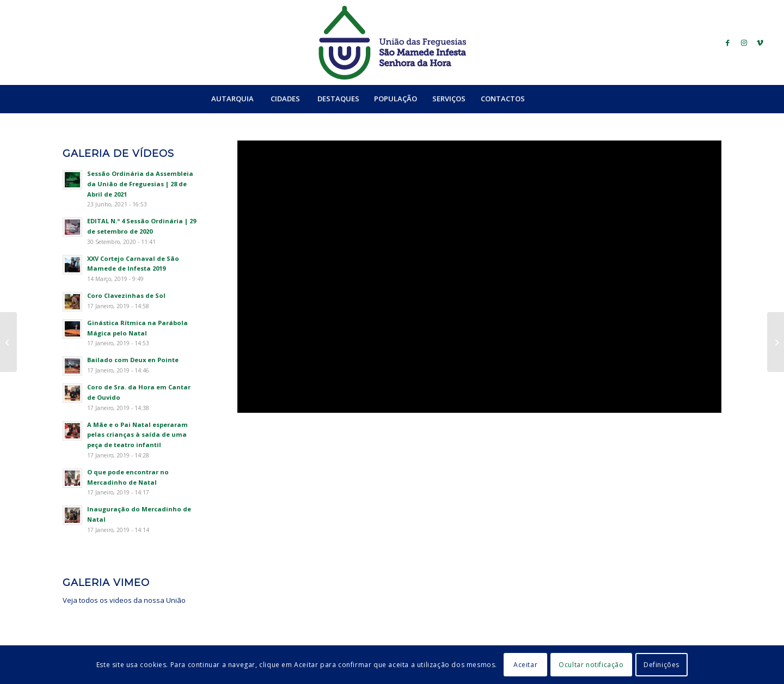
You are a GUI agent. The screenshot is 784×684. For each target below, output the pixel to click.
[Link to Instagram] (744, 42)
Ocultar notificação (591, 665)
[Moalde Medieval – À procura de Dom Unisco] (776, 342)
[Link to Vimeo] (760, 42)
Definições (661, 665)
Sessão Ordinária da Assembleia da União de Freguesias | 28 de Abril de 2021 (140, 184)
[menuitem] (232, 99)
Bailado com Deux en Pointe (133, 360)
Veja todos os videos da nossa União (124, 600)
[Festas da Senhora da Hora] (8, 342)
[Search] (556, 99)
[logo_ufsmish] (392, 42)
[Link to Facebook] (727, 42)
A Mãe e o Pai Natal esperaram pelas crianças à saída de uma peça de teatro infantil (137, 435)
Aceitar (525, 665)
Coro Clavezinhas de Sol (126, 295)
